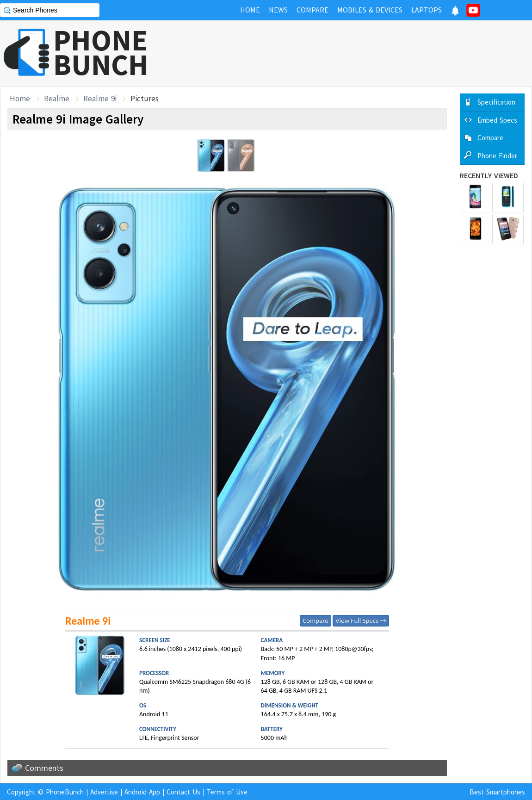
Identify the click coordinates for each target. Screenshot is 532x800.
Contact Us (183, 792)
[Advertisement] (364, 53)
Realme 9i (100, 99)
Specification (496, 102)
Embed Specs (497, 120)
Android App (142, 792)
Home (20, 99)
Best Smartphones (497, 792)
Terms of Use (227, 792)
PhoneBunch (65, 792)
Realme (57, 99)
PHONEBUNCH (101, 52)
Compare (315, 620)
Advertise (104, 792)
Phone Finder (497, 156)
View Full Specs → (361, 620)
